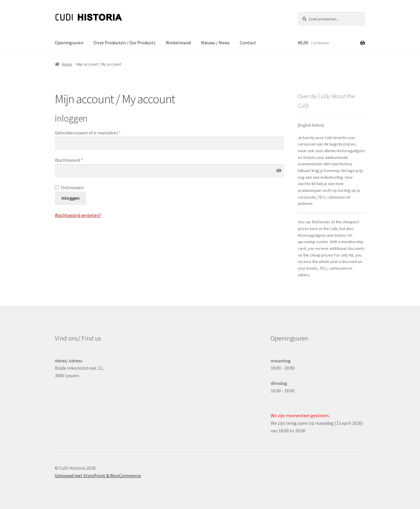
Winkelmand (178, 43)
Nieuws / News (215, 43)
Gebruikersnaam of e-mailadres (88, 133)
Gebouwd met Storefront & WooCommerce (98, 475)
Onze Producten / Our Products (124, 43)
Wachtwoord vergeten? (78, 215)
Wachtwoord (69, 160)
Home (67, 64)
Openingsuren (69, 43)
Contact (248, 43)
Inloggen (71, 198)
